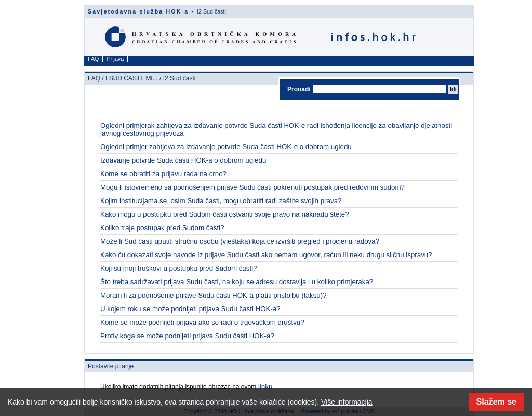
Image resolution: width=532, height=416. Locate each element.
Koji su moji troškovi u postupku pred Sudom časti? (179, 268)
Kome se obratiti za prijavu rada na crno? (163, 174)
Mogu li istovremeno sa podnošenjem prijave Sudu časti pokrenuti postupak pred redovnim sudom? (252, 187)
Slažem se (496, 402)
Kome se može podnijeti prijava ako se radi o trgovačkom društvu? (202, 322)
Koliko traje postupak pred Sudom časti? (162, 228)
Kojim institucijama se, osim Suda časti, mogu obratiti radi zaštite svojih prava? (221, 201)
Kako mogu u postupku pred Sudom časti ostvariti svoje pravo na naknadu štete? (225, 214)
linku (264, 387)
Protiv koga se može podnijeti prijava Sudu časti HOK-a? (187, 336)
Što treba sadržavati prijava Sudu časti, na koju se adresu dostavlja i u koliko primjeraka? (237, 282)
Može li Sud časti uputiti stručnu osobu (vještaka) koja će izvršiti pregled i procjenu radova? (240, 241)
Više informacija (347, 402)
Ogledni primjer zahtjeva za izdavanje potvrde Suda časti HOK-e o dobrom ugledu (226, 147)
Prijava (116, 59)
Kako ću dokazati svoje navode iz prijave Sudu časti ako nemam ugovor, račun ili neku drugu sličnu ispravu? (266, 255)
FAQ (93, 59)
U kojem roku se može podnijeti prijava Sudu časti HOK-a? (190, 309)
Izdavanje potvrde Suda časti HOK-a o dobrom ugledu (183, 160)
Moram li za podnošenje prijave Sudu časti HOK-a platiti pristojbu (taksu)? (214, 295)
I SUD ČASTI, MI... (132, 78)
